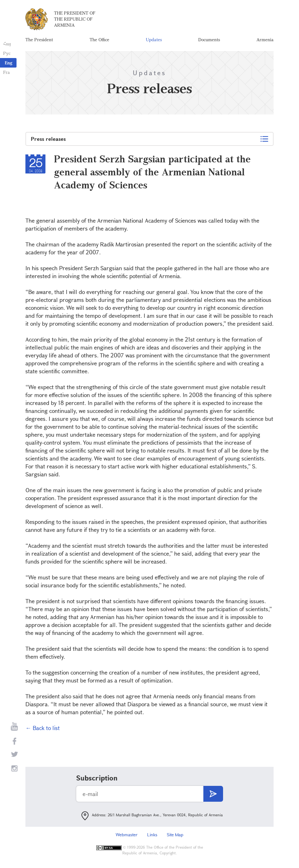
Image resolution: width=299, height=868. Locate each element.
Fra (7, 72)
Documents (209, 39)
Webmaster (127, 835)
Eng (9, 63)
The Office (99, 39)
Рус (7, 53)
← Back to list (43, 728)
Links (152, 835)
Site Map (175, 835)
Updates (154, 39)
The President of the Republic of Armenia (75, 19)
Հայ (7, 44)
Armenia (265, 39)
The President (39, 39)
